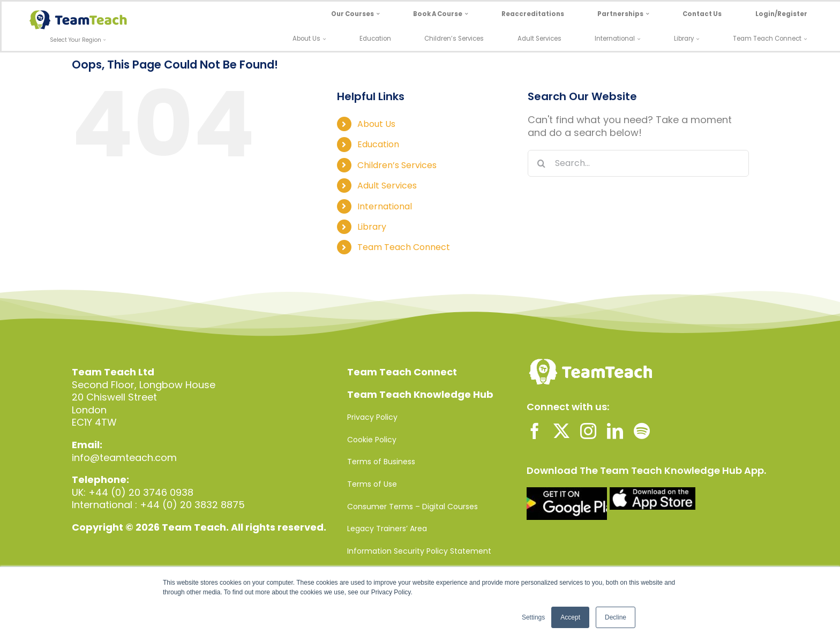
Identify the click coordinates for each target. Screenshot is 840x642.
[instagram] (588, 431)
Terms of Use (372, 484)
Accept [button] (570, 617)
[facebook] (535, 431)
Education (378, 144)
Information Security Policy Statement (419, 551)
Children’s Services (397, 165)
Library (372, 227)
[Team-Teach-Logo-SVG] (78, 15)
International (385, 206)
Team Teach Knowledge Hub (420, 394)
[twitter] (561, 431)
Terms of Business (381, 462)
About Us (376, 124)
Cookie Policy (372, 440)
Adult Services (387, 186)
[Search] (541, 163)
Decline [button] (616, 617)
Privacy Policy (372, 417)
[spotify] (642, 431)
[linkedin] (615, 431)
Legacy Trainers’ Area (387, 528)
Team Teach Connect (404, 247)
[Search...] (638, 163)
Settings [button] (533, 617)
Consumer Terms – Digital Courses (412, 507)
